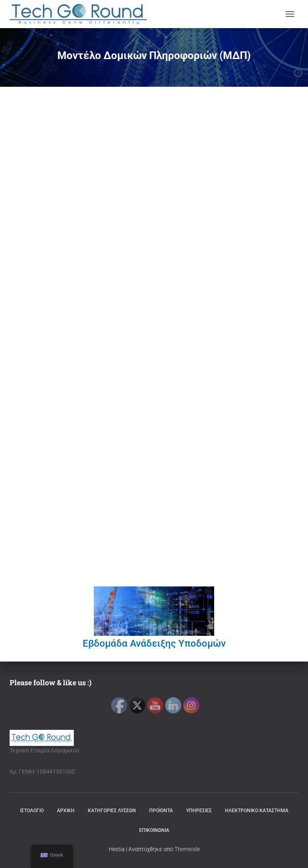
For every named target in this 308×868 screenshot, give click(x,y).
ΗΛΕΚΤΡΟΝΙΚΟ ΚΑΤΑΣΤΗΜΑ (257, 811)
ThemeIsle (187, 849)
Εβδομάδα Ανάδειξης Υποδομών (154, 643)
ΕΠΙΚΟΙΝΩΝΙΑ (154, 830)
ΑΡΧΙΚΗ (66, 811)
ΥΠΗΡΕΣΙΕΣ (199, 811)
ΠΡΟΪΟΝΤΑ (161, 811)
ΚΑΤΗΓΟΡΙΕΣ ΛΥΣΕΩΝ (112, 811)
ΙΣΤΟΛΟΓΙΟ (32, 811)
